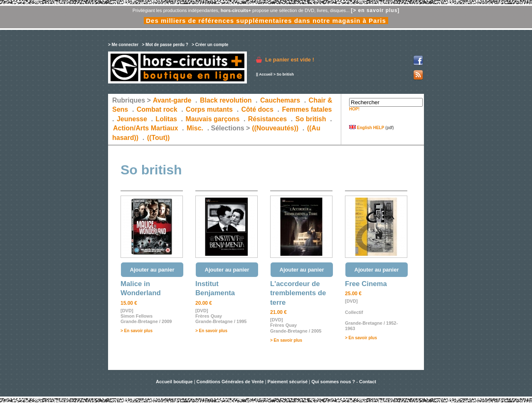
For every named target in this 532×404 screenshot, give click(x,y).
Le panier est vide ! (290, 60)
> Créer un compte (210, 45)
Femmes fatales (307, 109)
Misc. (195, 128)
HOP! (354, 109)
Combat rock (157, 109)
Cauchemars (280, 100)
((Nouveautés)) (275, 128)
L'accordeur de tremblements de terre (298, 293)
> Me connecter (123, 45)
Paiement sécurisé (288, 382)
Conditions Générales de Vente (230, 382)
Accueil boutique (175, 382)
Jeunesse (132, 119)
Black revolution (226, 100)
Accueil (266, 74)
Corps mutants (210, 109)
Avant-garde (172, 100)
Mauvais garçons (212, 119)
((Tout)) (159, 138)
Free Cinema (366, 284)
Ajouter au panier (152, 270)
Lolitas (166, 119)
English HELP (367, 128)
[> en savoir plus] (375, 10)
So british (311, 119)
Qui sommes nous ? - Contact (344, 382)
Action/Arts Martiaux (145, 128)
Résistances (267, 119)
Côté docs (257, 109)
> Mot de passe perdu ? (165, 45)
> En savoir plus (137, 331)
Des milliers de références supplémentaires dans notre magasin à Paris (266, 21)
